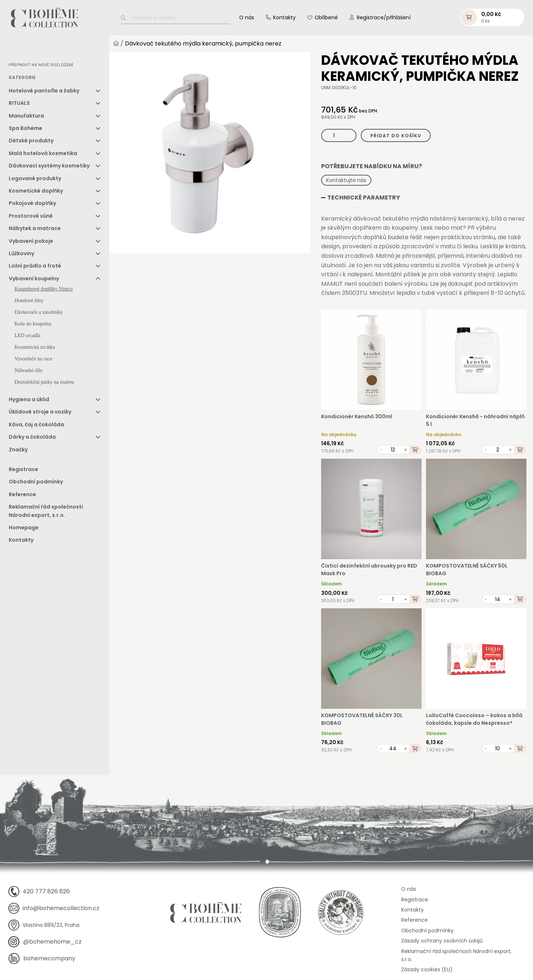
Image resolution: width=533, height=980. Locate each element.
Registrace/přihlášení (384, 18)
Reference (22, 495)
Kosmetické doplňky (36, 191)
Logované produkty (35, 179)
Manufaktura (26, 116)
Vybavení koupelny (34, 279)
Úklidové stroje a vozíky (40, 412)
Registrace (23, 470)
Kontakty (284, 18)
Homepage (24, 528)
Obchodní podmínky (36, 482)
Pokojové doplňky (32, 204)
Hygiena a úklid (29, 400)
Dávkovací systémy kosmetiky (49, 166)
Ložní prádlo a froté (35, 266)
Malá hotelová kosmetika (43, 154)
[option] (27, 50)
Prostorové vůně (31, 216)
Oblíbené (326, 18)
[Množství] (339, 136)
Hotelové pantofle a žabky (44, 91)
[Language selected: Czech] (39, 49)
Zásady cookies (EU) (427, 970)
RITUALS (19, 103)
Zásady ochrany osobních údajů (442, 941)
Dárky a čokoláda (32, 438)
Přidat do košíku (396, 136)
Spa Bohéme (25, 129)
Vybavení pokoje (31, 241)
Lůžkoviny (21, 254)
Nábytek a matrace (35, 229)
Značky (18, 450)
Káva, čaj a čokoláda (36, 425)
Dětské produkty (31, 141)
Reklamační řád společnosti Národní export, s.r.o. (46, 511)
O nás (247, 18)
